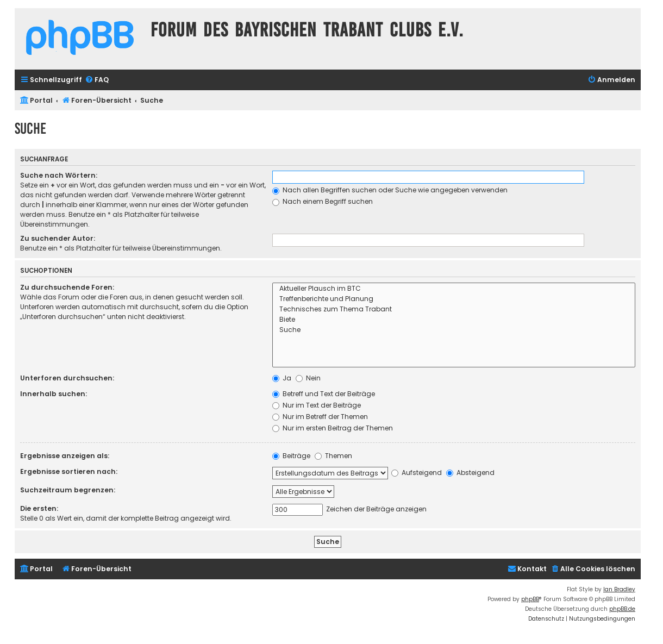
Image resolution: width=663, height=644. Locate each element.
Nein (308, 378)
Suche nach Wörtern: (59, 175)
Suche (454, 330)
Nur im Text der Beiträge (317, 405)
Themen (333, 456)
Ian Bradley (619, 589)
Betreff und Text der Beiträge (324, 394)
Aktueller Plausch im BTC (454, 289)
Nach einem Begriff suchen (323, 201)
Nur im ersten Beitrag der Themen (333, 428)
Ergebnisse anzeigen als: (65, 456)
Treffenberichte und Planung (454, 299)
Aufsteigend (417, 473)
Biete (454, 320)
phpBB (530, 599)
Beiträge (291, 456)
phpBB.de (622, 609)
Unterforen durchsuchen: (67, 378)
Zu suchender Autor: (58, 238)
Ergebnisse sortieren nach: (69, 471)
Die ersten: (39, 508)
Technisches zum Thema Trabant (454, 310)
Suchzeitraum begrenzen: (68, 490)
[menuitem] (97, 80)
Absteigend (470, 473)
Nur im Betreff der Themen (320, 417)
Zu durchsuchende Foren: (67, 287)
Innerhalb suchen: (54, 394)
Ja (282, 378)
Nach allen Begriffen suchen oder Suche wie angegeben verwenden (390, 190)
